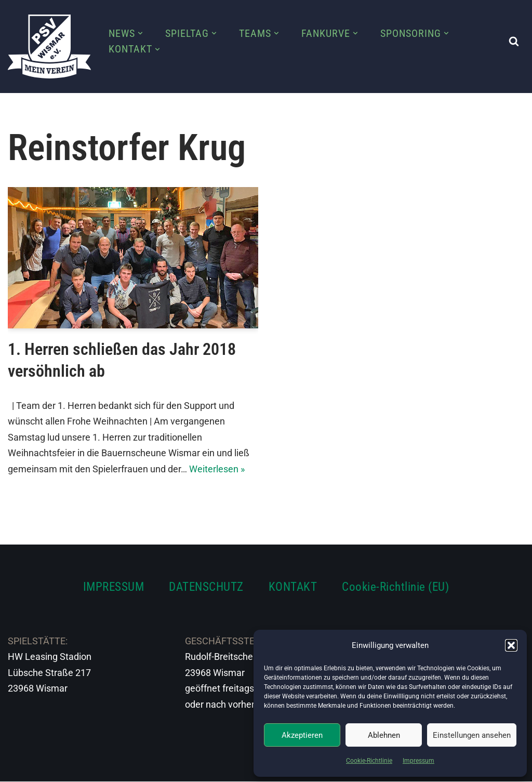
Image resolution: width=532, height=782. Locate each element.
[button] (511, 645)
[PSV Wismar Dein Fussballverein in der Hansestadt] (49, 47)
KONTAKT (293, 587)
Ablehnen (384, 735)
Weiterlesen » (217, 469)
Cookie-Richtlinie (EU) (395, 587)
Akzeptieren (302, 735)
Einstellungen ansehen (472, 735)
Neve (19, 767)
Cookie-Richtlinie (369, 761)
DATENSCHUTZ (206, 587)
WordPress (123, 767)
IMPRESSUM (114, 587)
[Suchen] (514, 41)
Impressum (418, 761)
